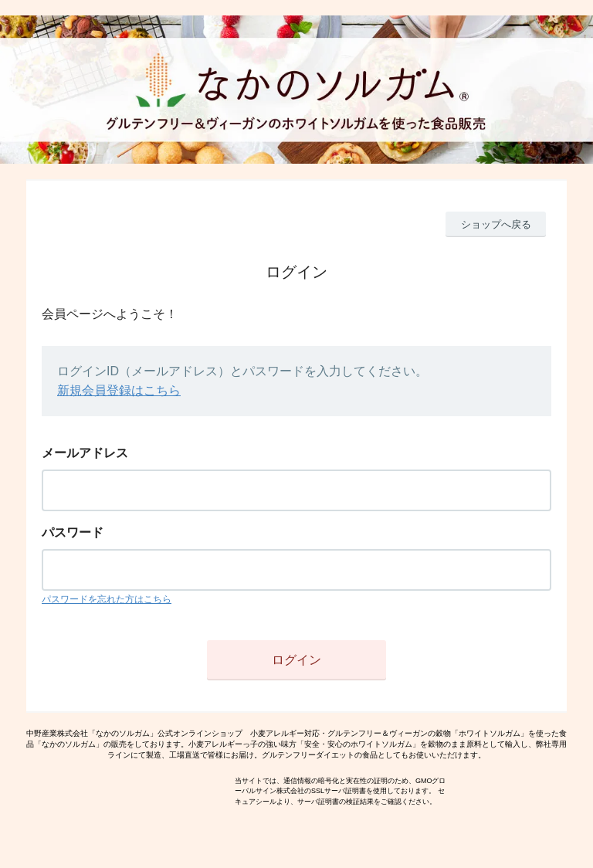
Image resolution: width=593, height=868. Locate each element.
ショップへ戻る (496, 224)
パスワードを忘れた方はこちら (107, 599)
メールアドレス (85, 453)
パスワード (73, 532)
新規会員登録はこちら (119, 390)
